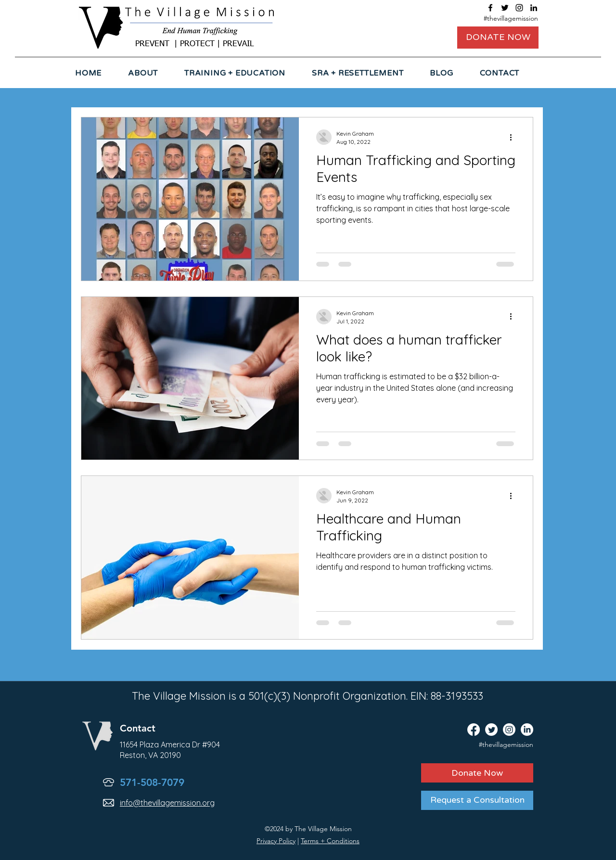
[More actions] (514, 137)
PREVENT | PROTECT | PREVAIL (194, 44)
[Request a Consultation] (477, 800)
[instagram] (519, 8)
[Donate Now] (477, 773)
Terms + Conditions (330, 841)
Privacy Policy (276, 841)
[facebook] (490, 8)
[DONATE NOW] (498, 38)
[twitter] (505, 8)
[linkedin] (534, 8)
